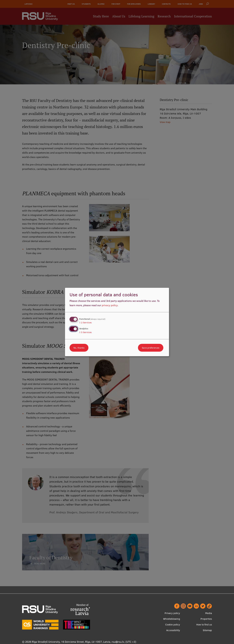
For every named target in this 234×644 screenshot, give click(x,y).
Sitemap (207, 630)
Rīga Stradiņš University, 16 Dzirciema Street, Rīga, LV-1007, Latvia (71, 642)
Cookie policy (173, 625)
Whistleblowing (172, 619)
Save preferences (151, 348)
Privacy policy (172, 613)
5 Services (85, 332)
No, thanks (79, 348)
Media (209, 613)
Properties (206, 619)
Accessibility (173, 630)
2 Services (85, 322)
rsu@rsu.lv (118, 642)
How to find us (204, 625)
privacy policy (110, 305)
